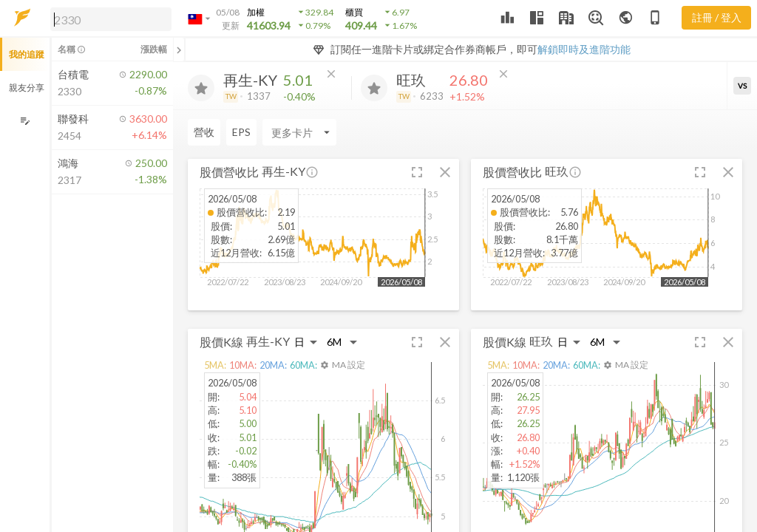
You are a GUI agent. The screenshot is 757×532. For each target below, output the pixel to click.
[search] (111, 19)
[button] (108, 18)
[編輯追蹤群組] (25, 121)
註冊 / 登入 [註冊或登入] (717, 17)
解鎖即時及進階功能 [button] (584, 49)
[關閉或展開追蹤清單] (179, 50)
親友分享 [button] (27, 88)
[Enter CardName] (299, 132)
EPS (241, 132)
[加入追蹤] (201, 88)
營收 (204, 132)
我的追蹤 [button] (27, 54)
